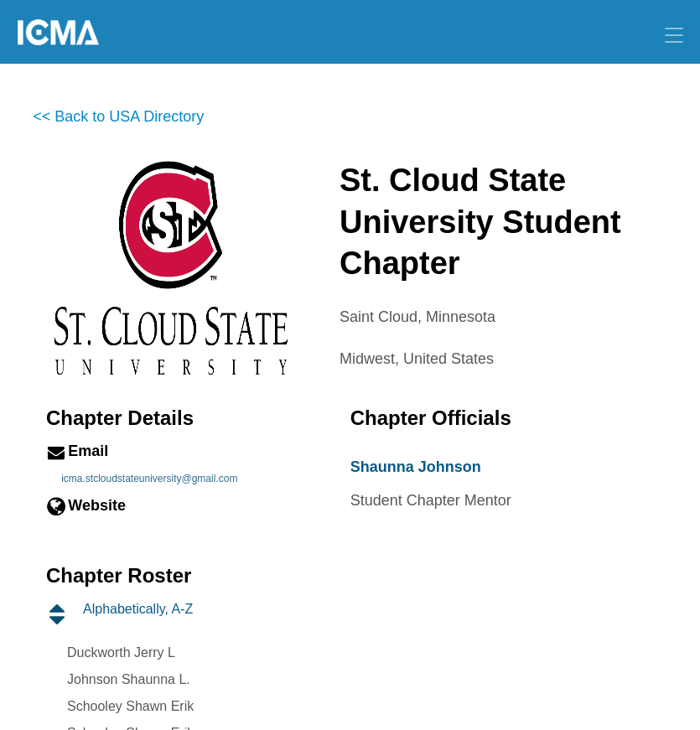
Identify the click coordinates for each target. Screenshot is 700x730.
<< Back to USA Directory (118, 116)
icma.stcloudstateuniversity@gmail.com (149, 479)
